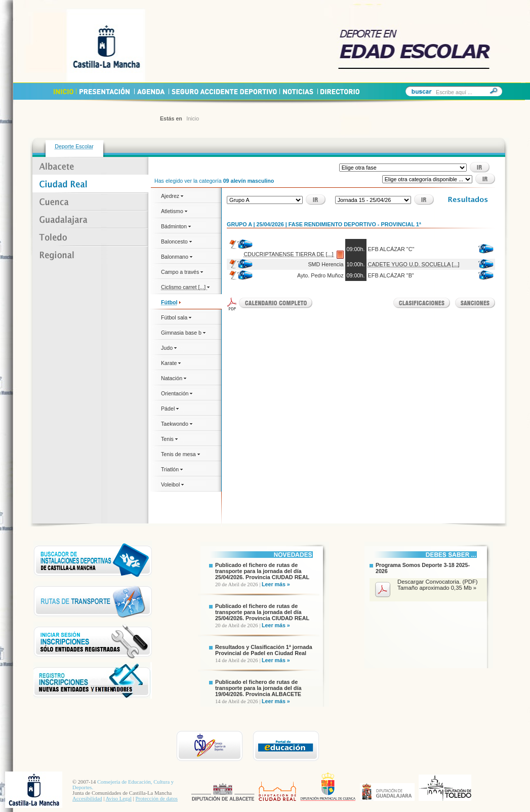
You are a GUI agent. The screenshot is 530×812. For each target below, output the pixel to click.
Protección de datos (157, 799)
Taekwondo (177, 424)
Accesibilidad (87, 799)
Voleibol (172, 484)
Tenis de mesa (180, 454)
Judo (169, 348)
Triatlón (172, 469)
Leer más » (276, 584)
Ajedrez (172, 196)
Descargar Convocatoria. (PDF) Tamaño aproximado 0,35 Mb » (438, 585)
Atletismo (174, 211)
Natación (174, 378)
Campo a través (182, 272)
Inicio (193, 118)
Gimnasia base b (183, 333)
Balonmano (177, 257)
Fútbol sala (176, 317)
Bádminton (176, 226)
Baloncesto (176, 241)
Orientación (177, 393)
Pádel (170, 409)
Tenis (169, 439)
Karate (171, 363)
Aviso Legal (118, 799)
